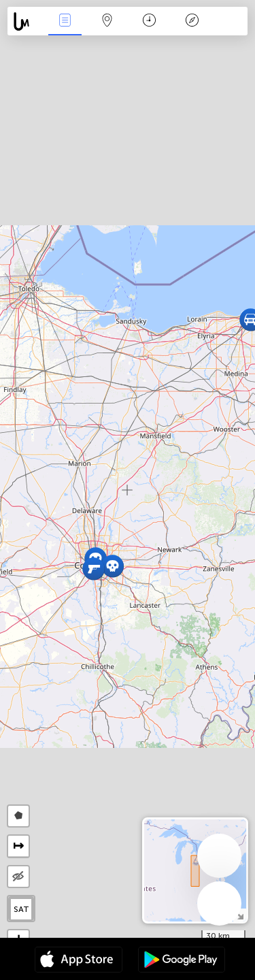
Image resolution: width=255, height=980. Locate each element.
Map (107, 21)
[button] (113, 566)
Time (149, 21)
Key (192, 21)
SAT (21, 909)
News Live (65, 21)
